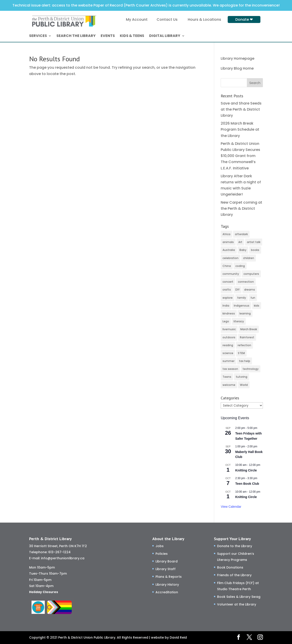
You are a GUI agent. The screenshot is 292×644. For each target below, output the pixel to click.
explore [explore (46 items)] (228, 298)
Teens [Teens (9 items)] (227, 377)
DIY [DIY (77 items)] (238, 290)
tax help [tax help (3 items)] (245, 361)
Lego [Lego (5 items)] (226, 321)
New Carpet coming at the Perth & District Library (241, 208)
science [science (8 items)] (228, 353)
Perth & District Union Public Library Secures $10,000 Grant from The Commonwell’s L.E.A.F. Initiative (240, 156)
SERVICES (38, 36)
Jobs (160, 546)
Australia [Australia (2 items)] (229, 250)
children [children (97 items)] (249, 258)
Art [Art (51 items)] (240, 242)
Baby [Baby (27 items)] (243, 250)
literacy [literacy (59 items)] (239, 321)
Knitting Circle (246, 470)
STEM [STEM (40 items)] (241, 353)
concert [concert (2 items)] (228, 282)
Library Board (167, 561)
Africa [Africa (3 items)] (226, 234)
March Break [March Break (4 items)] (249, 329)
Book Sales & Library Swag (239, 597)
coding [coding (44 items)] (240, 266)
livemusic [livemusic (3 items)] (229, 329)
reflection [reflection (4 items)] (244, 345)
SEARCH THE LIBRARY (76, 36)
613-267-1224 (59, 552)
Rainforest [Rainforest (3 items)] (247, 337)
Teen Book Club (247, 484)
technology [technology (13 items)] (251, 369)
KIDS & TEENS (132, 36)
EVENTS (108, 36)
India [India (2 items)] (226, 306)
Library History (167, 585)
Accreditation (167, 592)
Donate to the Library (235, 546)
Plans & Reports (169, 577)
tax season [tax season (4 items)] (230, 369)
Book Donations (230, 567)
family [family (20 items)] (242, 298)
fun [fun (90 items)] (253, 298)
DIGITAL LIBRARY (165, 36)
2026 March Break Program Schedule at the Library (240, 129)
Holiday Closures (44, 592)
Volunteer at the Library (237, 604)
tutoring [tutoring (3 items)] (242, 377)
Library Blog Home (237, 68)
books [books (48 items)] (255, 250)
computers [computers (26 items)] (251, 274)
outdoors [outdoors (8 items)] (229, 337)
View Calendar (231, 507)
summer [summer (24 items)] (228, 361)
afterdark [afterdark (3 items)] (241, 234)
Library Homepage (238, 58)
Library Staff (166, 569)
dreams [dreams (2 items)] (250, 290)
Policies (162, 554)
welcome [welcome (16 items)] (229, 385)
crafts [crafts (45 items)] (227, 290)
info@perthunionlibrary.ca (63, 558)
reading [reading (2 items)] (228, 345)
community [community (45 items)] (231, 274)
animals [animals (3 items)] (228, 242)
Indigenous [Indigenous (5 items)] (242, 306)
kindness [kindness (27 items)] (229, 313)
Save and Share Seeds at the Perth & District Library (241, 109)
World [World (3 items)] (244, 385)
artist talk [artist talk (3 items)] (254, 242)
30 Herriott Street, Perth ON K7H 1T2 (58, 546)
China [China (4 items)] (227, 266)
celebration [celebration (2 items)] (231, 258)
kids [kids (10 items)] (257, 306)
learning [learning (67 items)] (245, 313)
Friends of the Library (234, 575)
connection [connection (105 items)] (246, 282)
